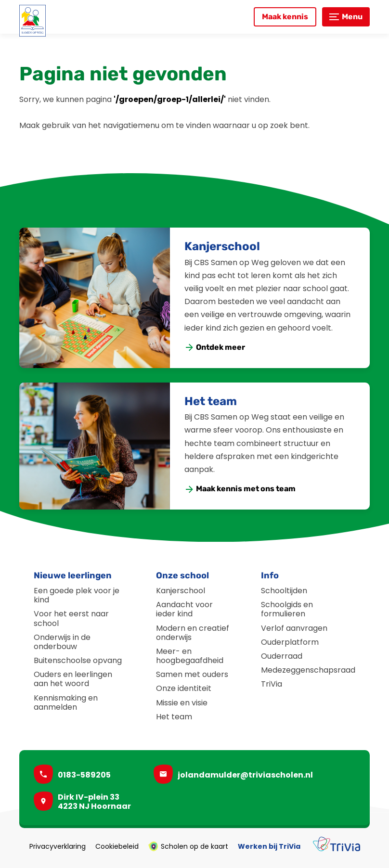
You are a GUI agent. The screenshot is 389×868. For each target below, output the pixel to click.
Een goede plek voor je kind (77, 595)
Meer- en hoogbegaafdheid (190, 656)
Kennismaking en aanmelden (66, 702)
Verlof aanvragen (294, 628)
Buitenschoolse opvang (78, 660)
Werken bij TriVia (269, 846)
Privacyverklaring (58, 846)
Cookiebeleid (117, 846)
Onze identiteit (184, 688)
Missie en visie (182, 703)
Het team (211, 401)
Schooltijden (284, 591)
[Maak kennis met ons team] (240, 489)
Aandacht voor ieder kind (184, 609)
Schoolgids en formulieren (287, 609)
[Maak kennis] (285, 17)
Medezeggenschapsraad (308, 670)
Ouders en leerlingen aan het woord (73, 679)
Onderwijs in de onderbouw (62, 642)
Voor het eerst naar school (71, 618)
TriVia (272, 684)
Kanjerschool (222, 246)
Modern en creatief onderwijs (193, 633)
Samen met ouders (192, 674)
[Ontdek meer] (215, 348)
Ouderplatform (290, 642)
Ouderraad (282, 656)
